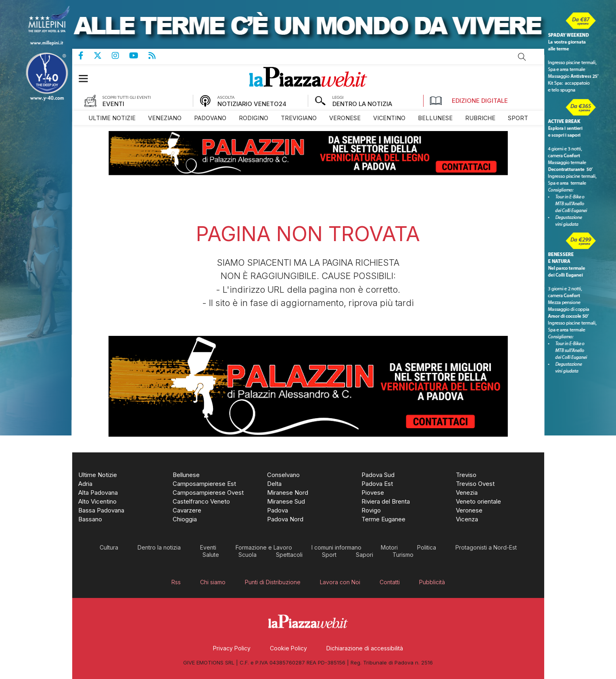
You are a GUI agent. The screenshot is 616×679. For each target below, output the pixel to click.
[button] (87, 78)
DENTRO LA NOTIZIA (362, 104)
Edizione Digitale (469, 101)
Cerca (522, 57)
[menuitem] (112, 118)
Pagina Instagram (120, 56)
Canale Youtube (139, 56)
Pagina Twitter (103, 56)
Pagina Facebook (86, 56)
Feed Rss (157, 56)
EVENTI (113, 104)
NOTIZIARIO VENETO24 (252, 104)
